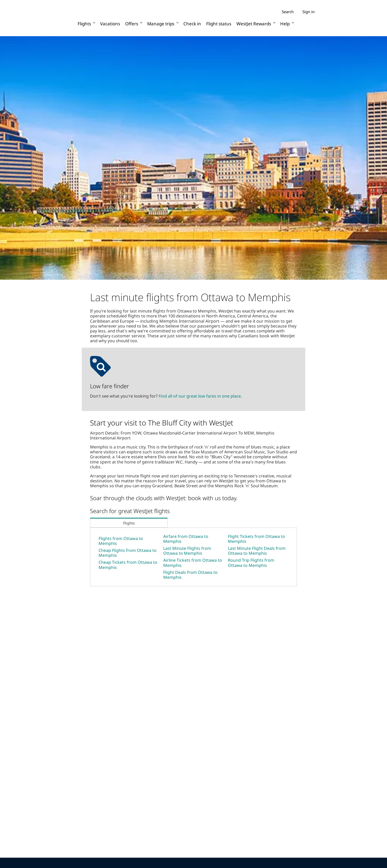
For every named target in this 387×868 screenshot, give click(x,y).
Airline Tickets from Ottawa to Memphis (193, 563)
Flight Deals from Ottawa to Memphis (190, 575)
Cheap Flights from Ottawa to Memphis (128, 553)
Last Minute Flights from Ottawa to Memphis (187, 551)
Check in (192, 24)
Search (288, 12)
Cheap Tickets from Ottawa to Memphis (128, 565)
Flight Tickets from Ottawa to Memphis (256, 539)
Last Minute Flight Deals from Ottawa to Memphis (257, 551)
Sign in (308, 12)
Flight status (219, 24)
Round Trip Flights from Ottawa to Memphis (251, 563)
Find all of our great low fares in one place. (200, 396)
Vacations (110, 24)
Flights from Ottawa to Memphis (121, 541)
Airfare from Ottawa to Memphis (186, 539)
